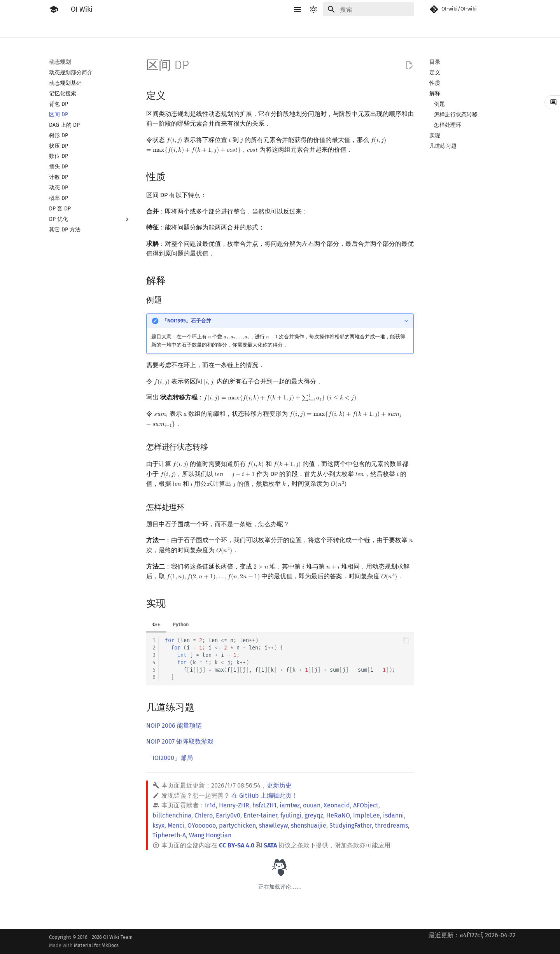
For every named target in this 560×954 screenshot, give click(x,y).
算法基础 (173, 28)
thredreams (391, 825)
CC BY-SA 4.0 (237, 845)
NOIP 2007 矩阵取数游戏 (180, 741)
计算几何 (353, 28)
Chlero (204, 815)
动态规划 (225, 28)
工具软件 (111, 28)
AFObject (366, 805)
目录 (435, 62)
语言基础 (142, 28)
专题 (399, 28)
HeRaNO (338, 815)
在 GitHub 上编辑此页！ (265, 796)
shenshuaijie (309, 825)
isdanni (394, 815)
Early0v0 (228, 815)
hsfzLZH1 (264, 805)
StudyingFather (351, 825)
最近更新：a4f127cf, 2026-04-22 (472, 935)
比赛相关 (80, 28)
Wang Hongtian (210, 835)
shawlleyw (273, 825)
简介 (54, 28)
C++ (156, 624)
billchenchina (172, 815)
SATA (270, 845)
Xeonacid (337, 805)
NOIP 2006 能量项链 (174, 726)
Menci (176, 825)
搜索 (199, 28)
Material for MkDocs (96, 945)
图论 (327, 28)
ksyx (158, 825)
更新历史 (279, 785)
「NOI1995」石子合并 (187, 321)
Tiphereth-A (169, 835)
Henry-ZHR (234, 805)
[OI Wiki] (54, 9)
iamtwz (290, 805)
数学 (276, 28)
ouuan (312, 805)
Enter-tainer (260, 815)
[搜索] (368, 9)
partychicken (237, 825)
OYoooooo (202, 825)
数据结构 (302, 28)
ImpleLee (367, 815)
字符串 (253, 28)
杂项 (379, 28)
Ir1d (210, 805)
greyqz (314, 815)
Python (181, 624)
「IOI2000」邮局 (170, 758)
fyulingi (291, 815)
